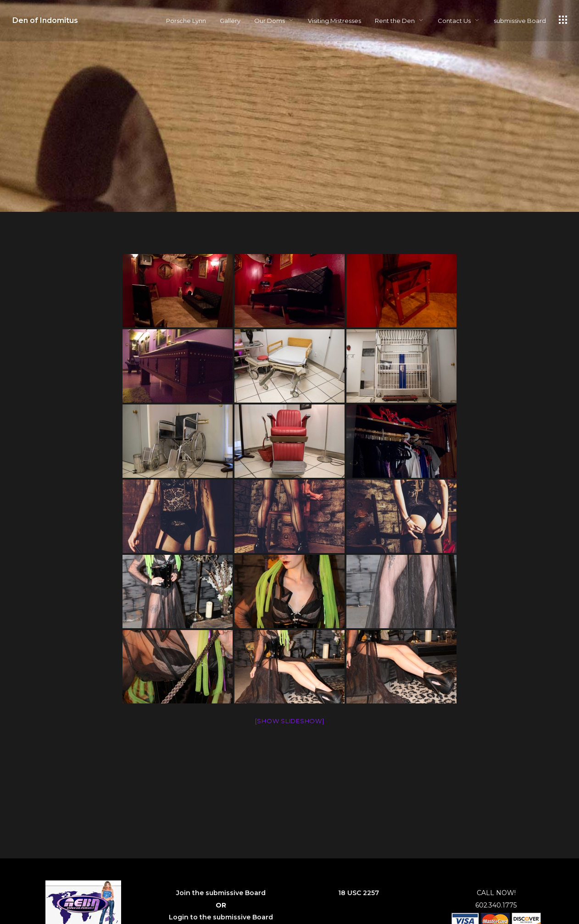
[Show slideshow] (290, 721)
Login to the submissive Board (221, 917)
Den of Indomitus (45, 20)
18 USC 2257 (359, 893)
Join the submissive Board (221, 893)
